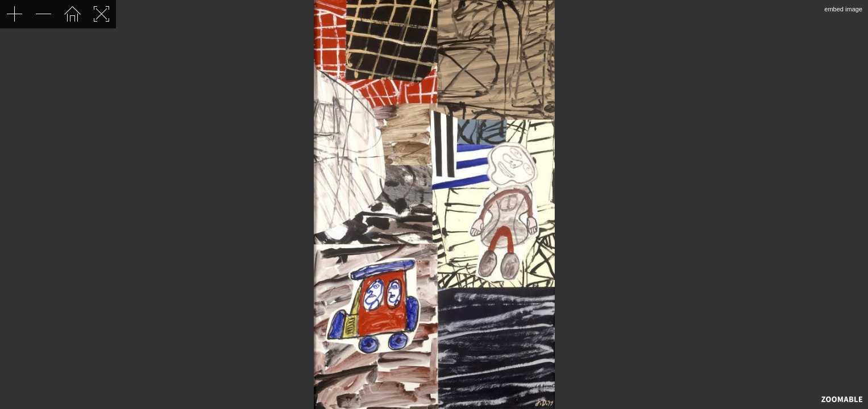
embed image (843, 9)
